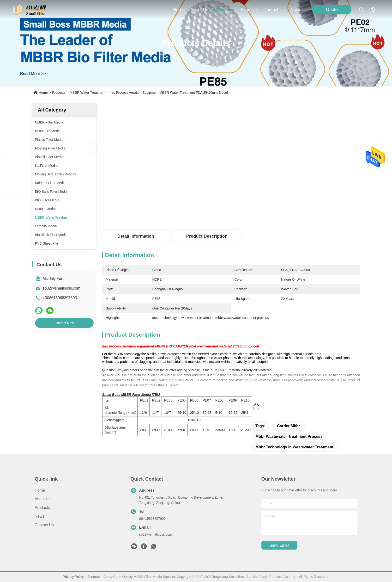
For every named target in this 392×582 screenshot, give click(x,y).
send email (279, 545)
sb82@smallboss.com (62, 288)
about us (199, 10)
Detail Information (136, 236)
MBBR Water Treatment (87, 93)
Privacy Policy (73, 577)
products (224, 10)
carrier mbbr (289, 426)
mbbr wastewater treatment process (289, 436)
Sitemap (93, 577)
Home (179, 10)
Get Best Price (274, 209)
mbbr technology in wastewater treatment (294, 447)
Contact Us (44, 525)
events (249, 10)
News (296, 10)
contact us (274, 10)
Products (59, 93)
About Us (43, 499)
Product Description (207, 236)
